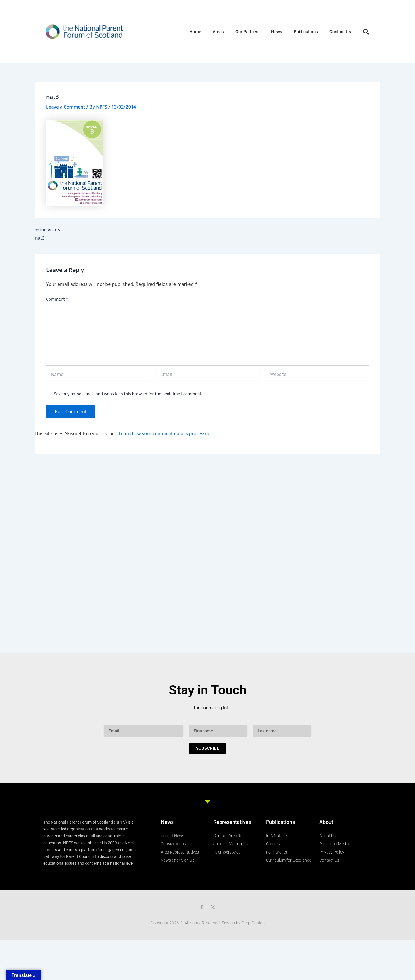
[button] (366, 32)
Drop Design (253, 923)
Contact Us (340, 32)
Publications (306, 32)
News (277, 32)
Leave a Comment (66, 107)
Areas (218, 32)
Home (195, 32)
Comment (57, 299)
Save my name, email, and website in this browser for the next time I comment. (128, 394)
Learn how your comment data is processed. (166, 433)
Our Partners (248, 32)
